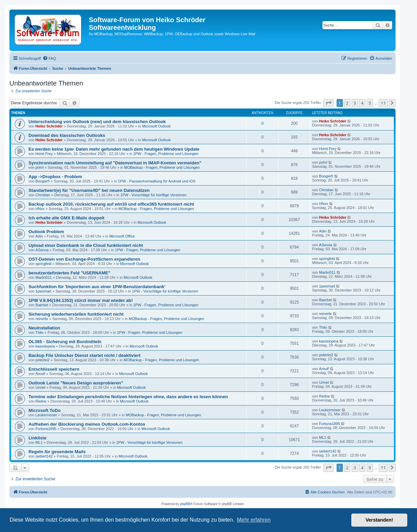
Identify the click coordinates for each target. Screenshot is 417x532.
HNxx (40, 209)
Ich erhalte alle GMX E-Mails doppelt (66, 218)
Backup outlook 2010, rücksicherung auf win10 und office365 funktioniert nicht (111, 204)
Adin (39, 236)
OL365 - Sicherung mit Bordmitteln (65, 342)
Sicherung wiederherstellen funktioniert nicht (76, 314)
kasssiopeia (45, 346)
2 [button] (347, 103)
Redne (41, 401)
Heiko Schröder (49, 126)
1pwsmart (44, 291)
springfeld (44, 264)
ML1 (39, 442)
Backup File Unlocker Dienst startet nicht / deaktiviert (84, 355)
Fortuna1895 (46, 429)
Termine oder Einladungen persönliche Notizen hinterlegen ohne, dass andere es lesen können (128, 397)
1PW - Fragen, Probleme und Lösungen (166, 154)
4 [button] (362, 103)
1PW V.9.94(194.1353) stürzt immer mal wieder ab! (81, 300)
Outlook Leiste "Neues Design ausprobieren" (76, 383)
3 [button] (355, 103)
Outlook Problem (46, 232)
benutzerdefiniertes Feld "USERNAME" (69, 273)
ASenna (42, 250)
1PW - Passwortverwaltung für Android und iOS (157, 181)
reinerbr (42, 319)
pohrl (40, 167)
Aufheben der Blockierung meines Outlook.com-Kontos (87, 424)
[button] (329, 103)
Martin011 (44, 277)
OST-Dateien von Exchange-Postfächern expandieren (84, 259)
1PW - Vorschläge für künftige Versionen (154, 195)
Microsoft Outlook (157, 126)
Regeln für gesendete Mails (57, 452)
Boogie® (43, 181)
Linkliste (38, 438)
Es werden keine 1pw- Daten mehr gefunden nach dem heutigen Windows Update (114, 149)
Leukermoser (46, 415)
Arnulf (40, 374)
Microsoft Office (122, 236)
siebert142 (44, 456)
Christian (43, 195)
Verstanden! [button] (379, 520)
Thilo (40, 332)
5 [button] (370, 103)
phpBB (185, 504)
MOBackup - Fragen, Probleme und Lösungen (162, 167)
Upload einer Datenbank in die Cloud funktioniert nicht (86, 245)
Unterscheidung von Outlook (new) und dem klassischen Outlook (97, 122)
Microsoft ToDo (45, 410)
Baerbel (42, 305)
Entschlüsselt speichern (54, 369)
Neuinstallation (44, 328)
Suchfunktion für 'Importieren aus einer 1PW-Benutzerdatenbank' (97, 287)
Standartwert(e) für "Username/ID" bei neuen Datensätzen (89, 190)
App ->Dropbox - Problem (55, 177)
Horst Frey (44, 154)
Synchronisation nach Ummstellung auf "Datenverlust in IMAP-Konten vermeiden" (115, 163)
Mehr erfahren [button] (254, 520)
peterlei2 (43, 360)
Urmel (40, 387)
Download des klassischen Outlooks (67, 135)
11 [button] (383, 103)
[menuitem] (49, 58)
